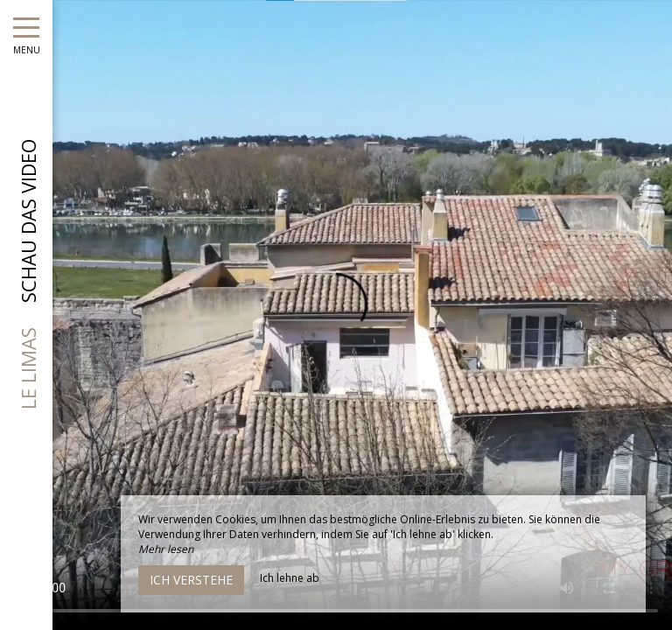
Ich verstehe (191, 580)
